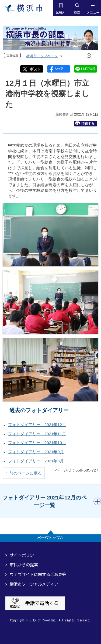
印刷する (85, 123)
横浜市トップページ (42, 56)
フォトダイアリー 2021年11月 (37, 434)
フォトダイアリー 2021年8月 (36, 461)
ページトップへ (51, 538)
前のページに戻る (26, 473)
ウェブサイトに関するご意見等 (38, 575)
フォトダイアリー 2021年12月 (37, 425)
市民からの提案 (24, 565)
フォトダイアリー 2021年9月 (36, 452)
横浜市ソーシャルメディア (34, 584)
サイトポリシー (24, 555)
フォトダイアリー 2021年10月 (37, 443)
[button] (61, 8)
